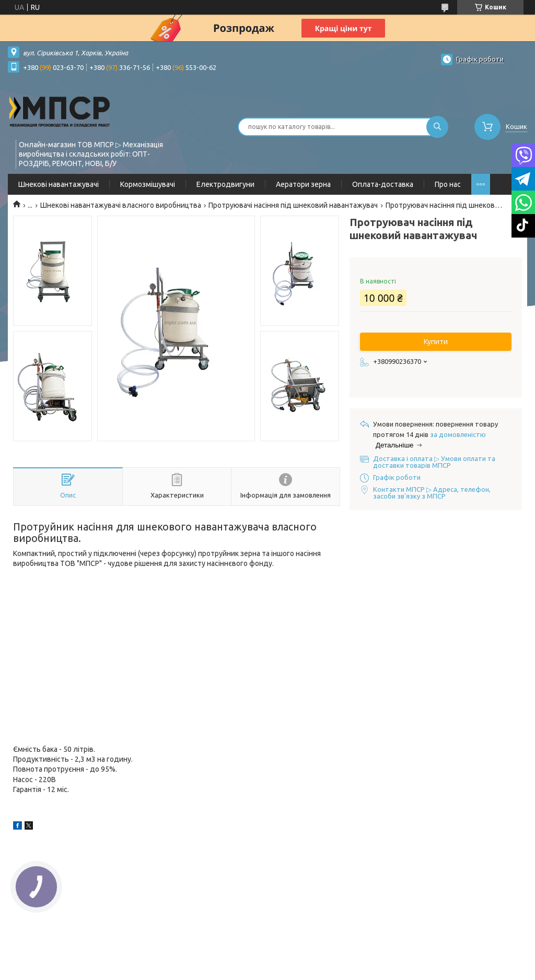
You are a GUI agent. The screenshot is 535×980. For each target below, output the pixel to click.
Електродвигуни (225, 184)
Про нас (448, 184)
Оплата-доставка (383, 184)
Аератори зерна (303, 184)
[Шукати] (437, 127)
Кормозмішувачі (148, 184)
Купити (436, 341)
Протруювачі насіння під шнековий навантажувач (293, 205)
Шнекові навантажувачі (59, 184)
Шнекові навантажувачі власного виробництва (121, 205)
